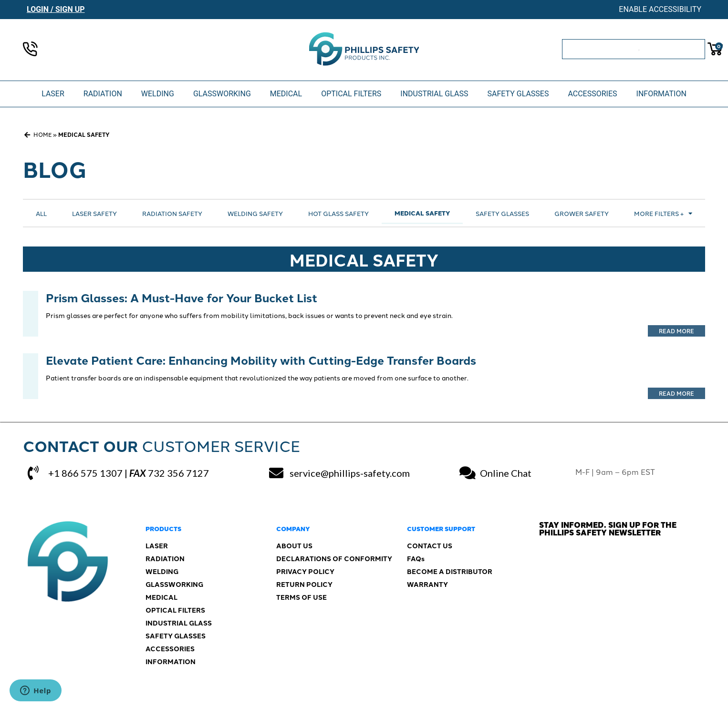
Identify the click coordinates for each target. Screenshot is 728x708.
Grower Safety (582, 213)
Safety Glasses (502, 213)
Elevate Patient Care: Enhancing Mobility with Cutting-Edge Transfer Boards (261, 360)
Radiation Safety (172, 213)
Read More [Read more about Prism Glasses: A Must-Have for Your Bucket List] (676, 331)
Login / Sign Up (56, 9)
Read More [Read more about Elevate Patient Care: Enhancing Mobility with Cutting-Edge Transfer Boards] (676, 393)
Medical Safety (422, 213)
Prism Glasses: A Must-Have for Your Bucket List (182, 297)
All (41, 213)
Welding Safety (255, 213)
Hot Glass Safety (338, 213)
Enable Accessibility (660, 9)
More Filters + (663, 213)
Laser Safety (94, 213)
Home (42, 134)
